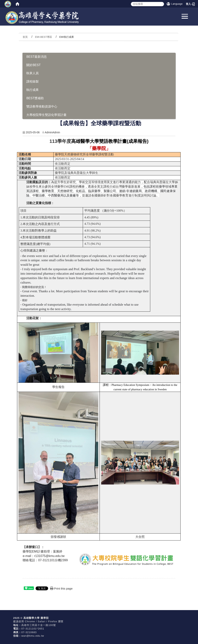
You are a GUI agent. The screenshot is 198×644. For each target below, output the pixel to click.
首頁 (25, 37)
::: (19, 4)
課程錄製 (32, 81)
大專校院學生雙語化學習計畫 (46, 115)
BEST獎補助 (35, 98)
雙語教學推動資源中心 (42, 106)
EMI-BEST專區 (43, 37)
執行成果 (32, 90)
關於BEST (33, 65)
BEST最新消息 (37, 57)
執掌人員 (32, 73)
